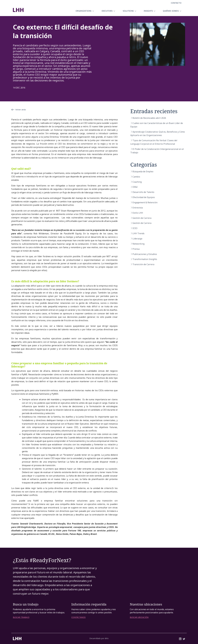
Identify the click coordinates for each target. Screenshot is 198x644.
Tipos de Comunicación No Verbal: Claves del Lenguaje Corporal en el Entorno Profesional (154, 142)
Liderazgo (137, 239)
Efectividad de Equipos (144, 197)
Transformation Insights (145, 259)
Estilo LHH (138, 213)
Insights (148, 11)
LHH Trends (138, 233)
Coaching (137, 182)
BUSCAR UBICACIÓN (139, 617)
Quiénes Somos (171, 11)
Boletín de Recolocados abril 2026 (149, 118)
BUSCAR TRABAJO (21, 617)
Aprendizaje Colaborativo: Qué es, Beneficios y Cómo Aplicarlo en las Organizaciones (158, 134)
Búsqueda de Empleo (143, 171)
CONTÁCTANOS (78, 617)
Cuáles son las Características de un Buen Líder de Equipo (157, 125)
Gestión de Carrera (142, 218)
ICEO (135, 228)
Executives (107, 11)
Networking (138, 244)
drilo (107, 638)
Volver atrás (19, 110)
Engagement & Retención (145, 202)
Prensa (136, 249)
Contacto (176, 3)
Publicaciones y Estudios (145, 254)
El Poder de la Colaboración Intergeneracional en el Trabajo (157, 151)
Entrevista (138, 208)
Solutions (128, 11)
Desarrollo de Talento (143, 192)
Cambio (136, 177)
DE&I (135, 187)
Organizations (84, 11)
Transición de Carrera (143, 264)
